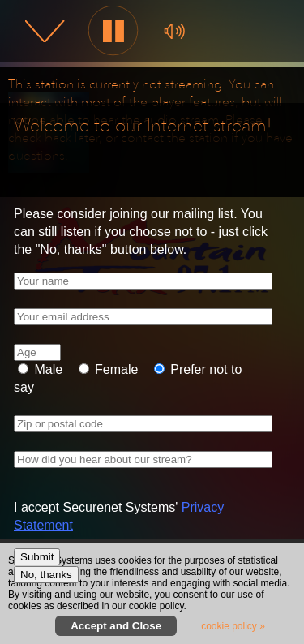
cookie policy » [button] (233, 626)
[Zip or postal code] (150, 424)
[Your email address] (150, 317)
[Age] (37, 352)
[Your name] (150, 281)
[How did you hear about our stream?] (150, 459)
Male (47, 369)
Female (115, 369)
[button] (114, 31)
